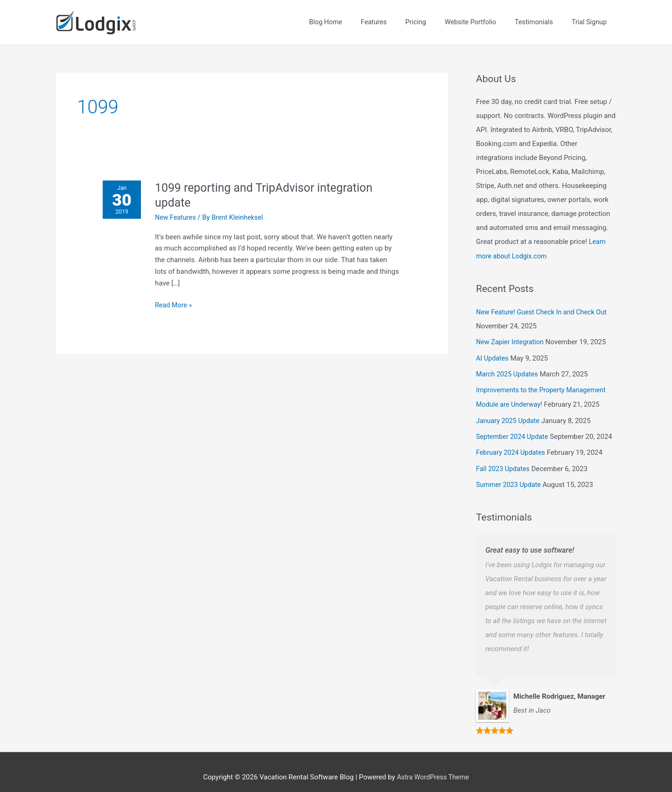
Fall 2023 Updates (504, 459)
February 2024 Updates (512, 443)
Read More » (176, 298)
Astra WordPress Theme (433, 766)
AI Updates (493, 350)
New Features (178, 211)
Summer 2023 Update (510, 474)
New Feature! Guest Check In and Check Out (544, 305)
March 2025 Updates (508, 366)
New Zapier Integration (511, 334)
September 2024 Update (514, 427)
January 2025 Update (509, 411)
